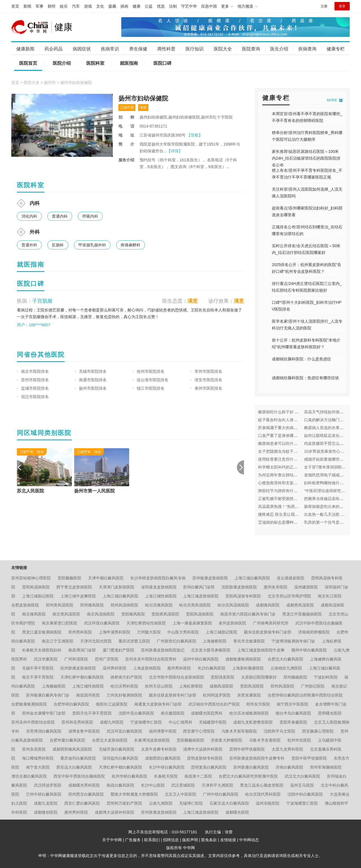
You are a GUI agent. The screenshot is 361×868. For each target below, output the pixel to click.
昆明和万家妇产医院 (124, 803)
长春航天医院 (166, 776)
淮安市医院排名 (208, 380)
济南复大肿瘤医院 (226, 740)
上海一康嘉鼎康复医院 (192, 623)
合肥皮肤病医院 (25, 605)
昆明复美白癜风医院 (209, 767)
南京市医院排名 (35, 371)
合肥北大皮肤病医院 (110, 740)
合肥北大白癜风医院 (285, 659)
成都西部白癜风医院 (163, 758)
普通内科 (60, 216)
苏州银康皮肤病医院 (210, 578)
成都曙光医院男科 (207, 713)
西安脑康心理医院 (318, 731)
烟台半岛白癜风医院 (293, 713)
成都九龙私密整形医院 (253, 722)
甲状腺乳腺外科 (92, 245)
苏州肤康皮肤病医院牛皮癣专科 (257, 758)
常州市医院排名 (208, 371)
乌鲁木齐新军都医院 (239, 731)
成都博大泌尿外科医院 (115, 812)
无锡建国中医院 (213, 722)
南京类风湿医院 (66, 614)
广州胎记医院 (313, 686)
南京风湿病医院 (101, 614)
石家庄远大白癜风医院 (229, 803)
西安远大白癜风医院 (74, 767)
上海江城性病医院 (161, 596)
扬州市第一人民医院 (94, 491)
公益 (149, 6)
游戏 (88, 6)
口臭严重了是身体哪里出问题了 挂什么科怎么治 (300, 436)
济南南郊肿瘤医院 (314, 632)
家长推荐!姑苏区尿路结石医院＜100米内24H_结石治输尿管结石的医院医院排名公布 (306, 158)
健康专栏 (336, 49)
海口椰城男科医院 (38, 758)
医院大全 (223, 49)
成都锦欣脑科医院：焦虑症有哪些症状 (305, 378)
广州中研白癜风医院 (221, 794)
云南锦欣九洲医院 (286, 668)
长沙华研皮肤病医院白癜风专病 (158, 578)
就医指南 (129, 63)
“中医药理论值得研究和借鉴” (329, 491)
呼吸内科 (90, 216)
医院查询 (251, 49)
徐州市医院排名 (151, 371)
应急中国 (209, 6)
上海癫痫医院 (54, 686)
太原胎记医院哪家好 (259, 677)
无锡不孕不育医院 (38, 668)
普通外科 (29, 245)
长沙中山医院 (153, 785)
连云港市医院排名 (153, 380)
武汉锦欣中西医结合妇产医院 (214, 704)
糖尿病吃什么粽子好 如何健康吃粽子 (290, 412)
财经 (52, 6)
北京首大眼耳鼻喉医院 (211, 650)
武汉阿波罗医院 (48, 785)
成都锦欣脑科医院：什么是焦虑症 (301, 359)
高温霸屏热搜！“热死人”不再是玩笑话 (291, 506)
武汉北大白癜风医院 (302, 776)
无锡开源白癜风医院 (116, 749)
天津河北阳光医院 (96, 641)
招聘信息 (171, 840)
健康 (137, 6)
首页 (15, 6)
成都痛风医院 (268, 605)
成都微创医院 (46, 812)
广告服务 (133, 840)
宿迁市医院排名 (35, 397)
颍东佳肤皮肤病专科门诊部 (268, 632)
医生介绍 (279, 49)
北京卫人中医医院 (180, 794)
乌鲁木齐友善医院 (265, 740)
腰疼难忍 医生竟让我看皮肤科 (284, 514)
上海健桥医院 (215, 641)
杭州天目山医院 (159, 686)
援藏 (112, 6)
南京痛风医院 (34, 614)
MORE (332, 100)
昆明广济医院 (107, 659)
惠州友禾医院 (276, 587)
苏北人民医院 (30, 491)
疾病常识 (110, 49)
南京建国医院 (173, 713)
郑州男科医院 (80, 632)
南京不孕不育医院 (38, 677)
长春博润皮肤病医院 (152, 740)
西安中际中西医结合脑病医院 (79, 776)
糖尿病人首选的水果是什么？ (330, 428)
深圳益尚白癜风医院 (120, 758)
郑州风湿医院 (282, 686)
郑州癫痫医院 (295, 677)
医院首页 (28, 63)
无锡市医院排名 (93, 371)
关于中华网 (112, 840)
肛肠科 (58, 245)
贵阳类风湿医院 (165, 614)
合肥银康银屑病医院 (29, 704)
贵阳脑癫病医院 (190, 740)
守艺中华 (189, 6)
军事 (39, 6)
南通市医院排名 (93, 380)
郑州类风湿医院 (60, 605)
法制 (173, 6)
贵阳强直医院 (223, 677)
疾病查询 (307, 49)
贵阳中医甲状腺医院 (309, 758)
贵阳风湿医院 (252, 686)
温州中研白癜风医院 (201, 659)
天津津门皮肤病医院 (116, 587)
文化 (100, 6)
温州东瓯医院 (268, 803)
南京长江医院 (330, 596)
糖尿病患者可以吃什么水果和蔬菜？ (290, 443)
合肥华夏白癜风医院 (67, 740)
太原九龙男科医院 (287, 749)
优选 (161, 6)
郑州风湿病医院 (124, 605)
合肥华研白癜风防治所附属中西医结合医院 (305, 695)
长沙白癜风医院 (212, 668)
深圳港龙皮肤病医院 (159, 587)
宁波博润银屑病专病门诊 (293, 641)
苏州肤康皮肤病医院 (159, 812)
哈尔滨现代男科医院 (263, 794)
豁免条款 (209, 840)
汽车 (76, 6)
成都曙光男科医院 (84, 785)
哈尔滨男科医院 (124, 686)
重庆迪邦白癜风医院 (78, 758)
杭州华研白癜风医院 (129, 776)
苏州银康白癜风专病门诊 (48, 695)
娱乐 (64, 6)
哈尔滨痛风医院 (159, 605)
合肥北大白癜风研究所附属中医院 (248, 776)
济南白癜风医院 (289, 767)
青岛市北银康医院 (249, 641)
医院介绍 (62, 63)
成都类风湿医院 (300, 605)
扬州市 (50, 82)
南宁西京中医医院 (292, 704)
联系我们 (152, 840)
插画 (124, 6)
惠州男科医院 (179, 668)
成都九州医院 (112, 722)
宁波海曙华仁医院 (146, 722)
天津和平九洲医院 (217, 785)
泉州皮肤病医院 (232, 623)
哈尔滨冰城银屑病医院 (249, 713)
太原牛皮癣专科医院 (159, 749)
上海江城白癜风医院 (252, 578)
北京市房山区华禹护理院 (289, 596)
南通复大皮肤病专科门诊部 (158, 704)
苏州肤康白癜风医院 (251, 767)
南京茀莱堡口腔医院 (60, 623)
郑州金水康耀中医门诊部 (44, 713)
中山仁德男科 (180, 722)
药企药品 (54, 49)
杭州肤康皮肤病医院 (78, 668)
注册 (324, 6)
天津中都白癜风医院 (106, 578)
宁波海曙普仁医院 (302, 803)
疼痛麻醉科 (131, 245)
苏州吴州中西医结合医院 (33, 722)
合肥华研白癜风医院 (71, 704)
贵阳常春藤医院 (293, 722)
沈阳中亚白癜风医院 (136, 713)
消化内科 (29, 216)
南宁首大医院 (38, 767)
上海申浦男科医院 (115, 632)
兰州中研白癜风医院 (44, 794)
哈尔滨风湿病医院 (233, 605)
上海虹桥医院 (191, 686)
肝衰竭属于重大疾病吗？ (280, 428)
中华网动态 (249, 840)
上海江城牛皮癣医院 (78, 596)
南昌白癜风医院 (120, 785)
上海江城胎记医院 (38, 596)
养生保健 (138, 49)
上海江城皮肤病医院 (201, 596)
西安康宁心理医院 (199, 731)
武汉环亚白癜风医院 (102, 623)
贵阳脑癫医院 (69, 578)
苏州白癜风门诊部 (199, 587)
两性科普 (166, 49)
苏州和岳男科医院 (77, 722)
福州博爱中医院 (163, 731)
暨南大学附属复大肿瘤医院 (134, 794)
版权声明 (190, 840)
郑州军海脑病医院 (326, 767)
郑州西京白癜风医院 (86, 794)
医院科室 (95, 63)
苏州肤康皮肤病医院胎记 (163, 650)
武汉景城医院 (183, 785)
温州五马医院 (302, 785)
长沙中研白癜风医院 (167, 767)
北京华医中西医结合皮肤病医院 (177, 677)
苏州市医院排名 (35, 380)
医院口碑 (162, 63)
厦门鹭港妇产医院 (118, 650)
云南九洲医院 (161, 803)
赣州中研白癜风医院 (309, 650)
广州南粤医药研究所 (271, 623)
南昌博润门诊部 (82, 650)
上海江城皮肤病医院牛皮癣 (261, 650)
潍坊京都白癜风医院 (29, 776)
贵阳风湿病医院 (200, 614)
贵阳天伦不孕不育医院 (92, 713)
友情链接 (228, 840)
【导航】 (195, 135)
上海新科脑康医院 (248, 668)
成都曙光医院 (237, 812)
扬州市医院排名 (93, 388)
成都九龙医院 (46, 803)
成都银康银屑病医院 (243, 659)
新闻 (27, 6)
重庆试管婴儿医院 (134, 641)
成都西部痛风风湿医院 (72, 749)
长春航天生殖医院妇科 (42, 650)
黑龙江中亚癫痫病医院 (302, 614)
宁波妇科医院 (326, 677)
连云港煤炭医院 (290, 578)
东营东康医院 (249, 695)
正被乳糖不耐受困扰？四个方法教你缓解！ (296, 499)
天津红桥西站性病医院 (146, 623)
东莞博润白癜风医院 (44, 731)
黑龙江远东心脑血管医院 (262, 785)
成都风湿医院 (221, 686)
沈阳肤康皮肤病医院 (239, 587)
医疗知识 (195, 49)
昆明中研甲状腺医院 (247, 749)
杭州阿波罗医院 (217, 695)
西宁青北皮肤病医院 (74, 587)
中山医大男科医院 (183, 632)
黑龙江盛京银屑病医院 (42, 632)
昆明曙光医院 (330, 713)
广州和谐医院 (76, 659)
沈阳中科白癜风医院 (305, 794)
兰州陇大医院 (149, 632)
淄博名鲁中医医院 (84, 731)
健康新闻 (25, 49)
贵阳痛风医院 (133, 614)
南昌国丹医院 (88, 695)
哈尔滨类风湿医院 (195, 605)
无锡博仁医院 (191, 803)
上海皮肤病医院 (147, 668)
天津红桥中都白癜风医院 (82, 677)
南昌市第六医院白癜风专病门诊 (248, 614)
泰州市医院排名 (208, 388)
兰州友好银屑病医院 (124, 695)
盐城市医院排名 (35, 388)
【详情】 (175, 151)
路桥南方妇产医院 (126, 677)
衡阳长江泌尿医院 (112, 704)
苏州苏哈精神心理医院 (31, 578)
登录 (342, 6)
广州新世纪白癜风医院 (177, 641)
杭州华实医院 (299, 740)
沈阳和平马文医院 (279, 731)
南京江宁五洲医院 (58, 641)
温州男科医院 (115, 668)
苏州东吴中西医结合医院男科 (151, 659)
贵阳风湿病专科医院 (243, 596)
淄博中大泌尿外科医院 (203, 749)
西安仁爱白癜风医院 (82, 803)
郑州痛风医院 (92, 605)
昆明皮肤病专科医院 (205, 758)
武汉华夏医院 (46, 659)
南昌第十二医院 (198, 776)
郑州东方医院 (258, 704)
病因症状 (82, 49)
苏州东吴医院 (34, 749)
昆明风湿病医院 (36, 587)
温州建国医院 (306, 587)
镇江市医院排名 (151, 388)
